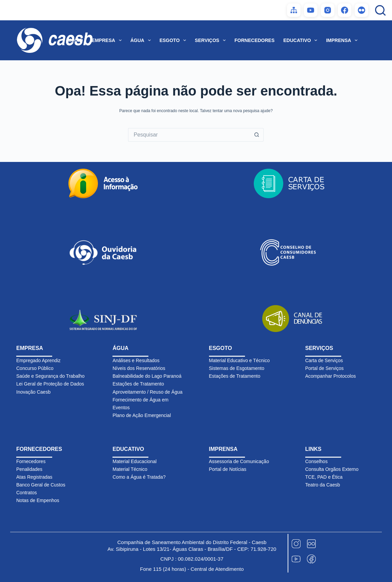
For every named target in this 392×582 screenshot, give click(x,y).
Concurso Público (35, 368)
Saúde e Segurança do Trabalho (50, 376)
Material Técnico (130, 469)
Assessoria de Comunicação (239, 461)
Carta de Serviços (324, 360)
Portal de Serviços (325, 368)
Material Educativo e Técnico (240, 360)
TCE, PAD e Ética (324, 477)
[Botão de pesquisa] (257, 135)
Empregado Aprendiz (38, 360)
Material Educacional (135, 461)
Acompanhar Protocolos (331, 376)
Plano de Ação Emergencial (142, 415)
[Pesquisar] (380, 10)
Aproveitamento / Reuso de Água (147, 392)
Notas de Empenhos (38, 500)
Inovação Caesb (33, 392)
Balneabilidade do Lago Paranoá (147, 376)
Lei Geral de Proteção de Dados (50, 384)
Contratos (27, 493)
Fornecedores (31, 461)
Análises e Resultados (136, 360)
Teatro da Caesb (323, 485)
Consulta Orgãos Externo (332, 469)
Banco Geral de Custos (41, 485)
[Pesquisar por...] (189, 135)
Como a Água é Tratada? (139, 477)
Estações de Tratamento (138, 384)
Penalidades (29, 469)
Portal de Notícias (228, 469)
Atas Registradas (34, 477)
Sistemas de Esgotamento (237, 368)
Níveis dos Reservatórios (139, 368)
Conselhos (316, 461)
